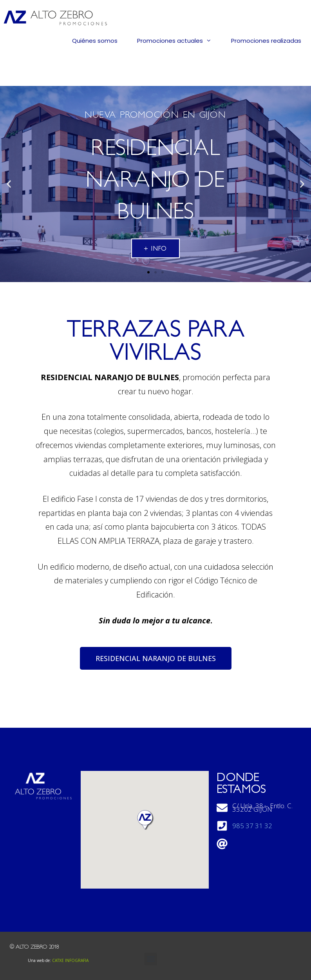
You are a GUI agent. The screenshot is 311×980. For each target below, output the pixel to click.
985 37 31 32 (252, 826)
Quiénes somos (95, 41)
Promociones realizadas (266, 41)
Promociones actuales (179, 41)
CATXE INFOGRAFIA (70, 960)
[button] (148, 272)
